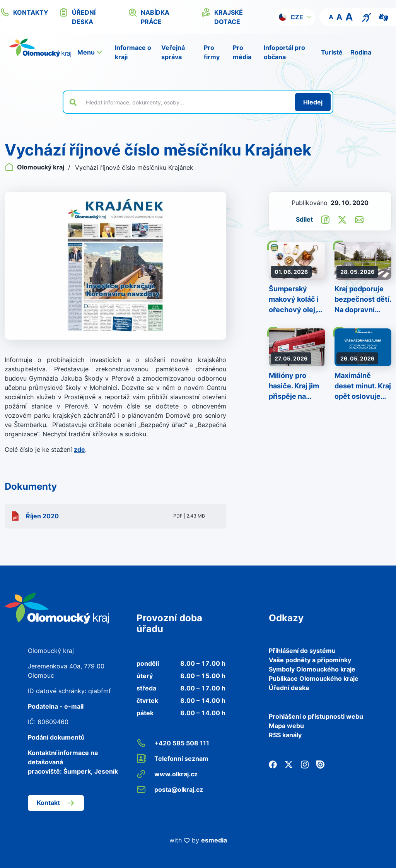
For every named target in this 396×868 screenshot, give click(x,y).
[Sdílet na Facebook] (325, 219)
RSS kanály (285, 735)
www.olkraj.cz (167, 774)
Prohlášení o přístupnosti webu (316, 716)
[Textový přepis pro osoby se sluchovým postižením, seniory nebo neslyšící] (367, 17)
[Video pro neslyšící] (384, 17)
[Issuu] (320, 764)
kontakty (24, 12)
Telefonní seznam (172, 759)
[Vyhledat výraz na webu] (186, 102)
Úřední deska (289, 688)
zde (79, 449)
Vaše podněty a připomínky (310, 660)
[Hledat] (313, 102)
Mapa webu (286, 726)
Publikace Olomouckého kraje (314, 678)
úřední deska (77, 17)
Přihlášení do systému (302, 651)
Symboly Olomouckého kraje (312, 669)
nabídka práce (149, 17)
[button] (295, 17)
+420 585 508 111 (173, 743)
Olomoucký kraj (35, 167)
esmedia (214, 840)
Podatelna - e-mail (56, 706)
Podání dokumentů (56, 737)
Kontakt (56, 803)
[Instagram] (305, 764)
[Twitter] (289, 764)
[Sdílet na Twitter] (342, 219)
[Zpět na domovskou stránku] (40, 48)
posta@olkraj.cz (170, 789)
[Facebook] (273, 764)
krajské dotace (222, 17)
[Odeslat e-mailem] (359, 219)
